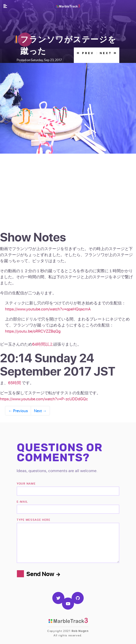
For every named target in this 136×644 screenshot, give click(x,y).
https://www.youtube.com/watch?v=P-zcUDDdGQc (44, 399)
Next (40, 411)
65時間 (14, 383)
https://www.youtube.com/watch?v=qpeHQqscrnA (48, 309)
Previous (18, 411)
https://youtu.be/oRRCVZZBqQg (33, 331)
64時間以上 (43, 344)
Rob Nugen (80, 631)
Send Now (43, 574)
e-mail (22, 502)
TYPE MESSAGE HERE (34, 520)
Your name (26, 483)
